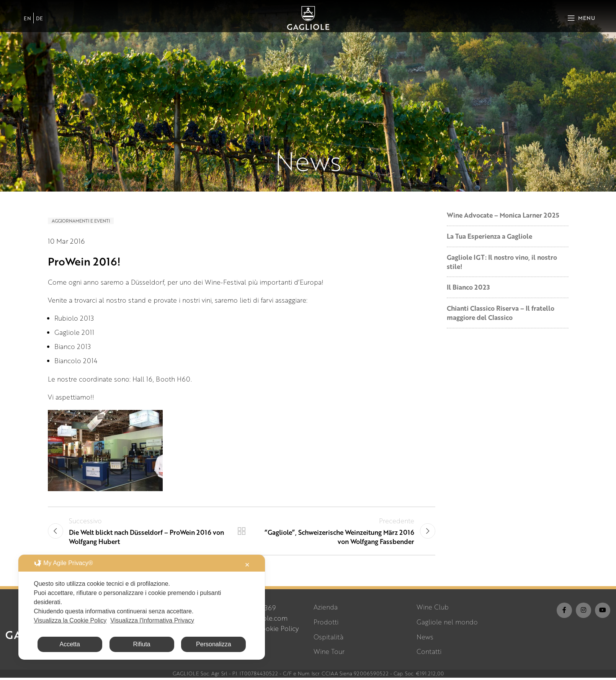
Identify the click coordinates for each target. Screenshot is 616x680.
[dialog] (142, 607)
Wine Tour (329, 654)
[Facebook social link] (564, 613)
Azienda (326, 609)
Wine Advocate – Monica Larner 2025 (503, 215)
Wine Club (433, 609)
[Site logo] (308, 20)
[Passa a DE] (39, 21)
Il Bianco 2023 (468, 287)
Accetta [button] (70, 644)
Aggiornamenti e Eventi (81, 221)
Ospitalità (328, 639)
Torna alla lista (242, 532)
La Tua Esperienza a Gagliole (489, 236)
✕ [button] (247, 565)
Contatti (429, 654)
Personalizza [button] (214, 644)
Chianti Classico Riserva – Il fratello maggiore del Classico (501, 313)
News (425, 639)
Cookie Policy (278, 631)
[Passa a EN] (27, 21)
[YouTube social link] (603, 613)
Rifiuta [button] (141, 644)
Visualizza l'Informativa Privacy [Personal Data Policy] (152, 620)
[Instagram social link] (583, 613)
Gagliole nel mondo (447, 624)
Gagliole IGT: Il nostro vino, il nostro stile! (502, 262)
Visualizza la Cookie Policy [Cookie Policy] (70, 620)
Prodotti (326, 624)
